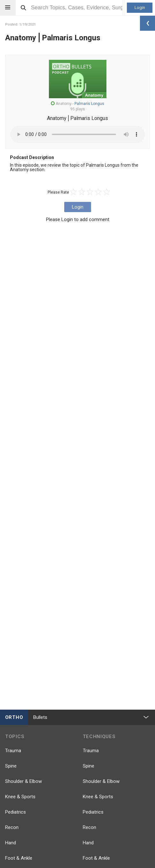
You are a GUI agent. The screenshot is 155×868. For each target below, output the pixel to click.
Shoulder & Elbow (23, 781)
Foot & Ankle (19, 858)
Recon (12, 827)
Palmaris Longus (89, 104)
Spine (11, 766)
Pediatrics (15, 812)
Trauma (13, 751)
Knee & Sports (20, 797)
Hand (11, 843)
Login (140, 8)
